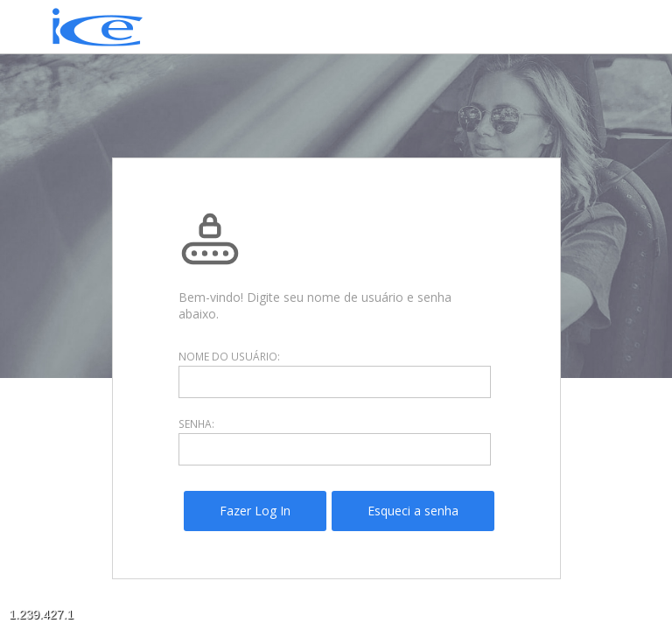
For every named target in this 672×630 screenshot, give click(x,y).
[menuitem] (255, 511)
